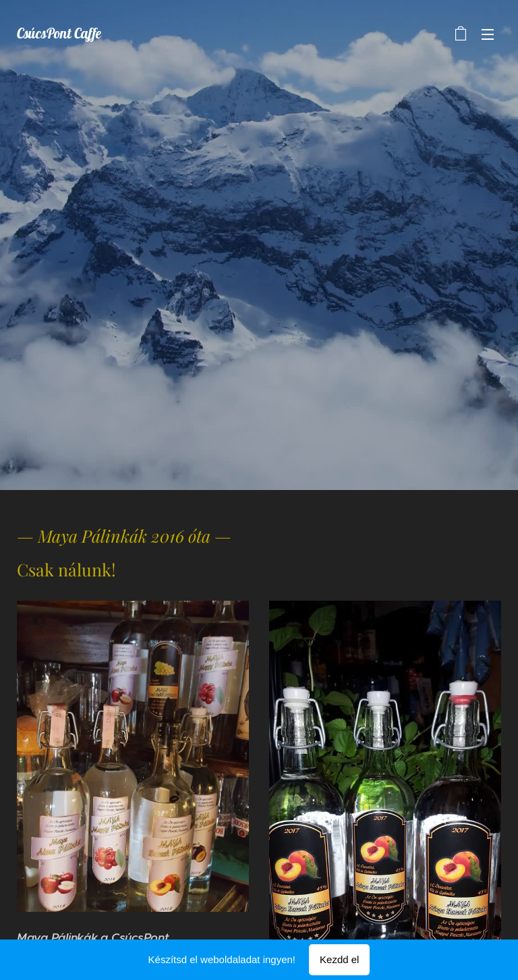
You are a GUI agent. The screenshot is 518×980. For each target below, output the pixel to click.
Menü (488, 34)
